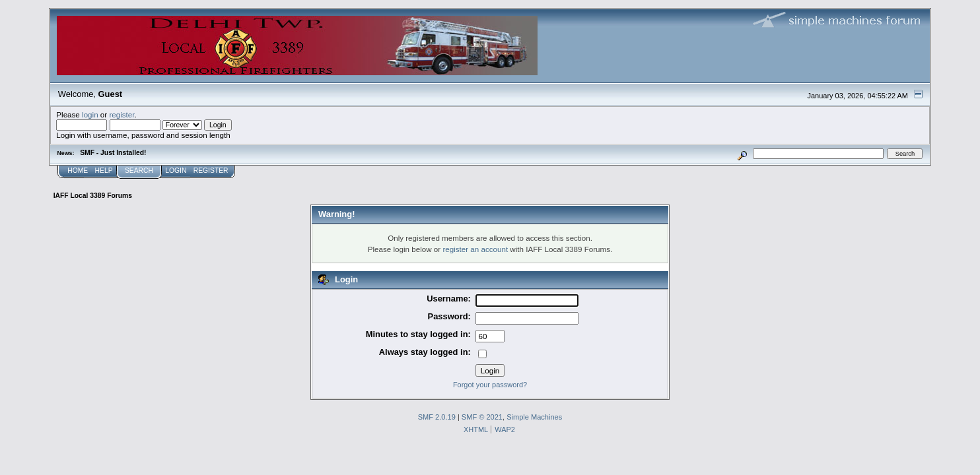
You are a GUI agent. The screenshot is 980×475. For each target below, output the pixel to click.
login (90, 114)
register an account (475, 249)
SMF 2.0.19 (437, 417)
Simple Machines (534, 417)
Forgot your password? (490, 385)
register (122, 114)
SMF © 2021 (482, 417)
